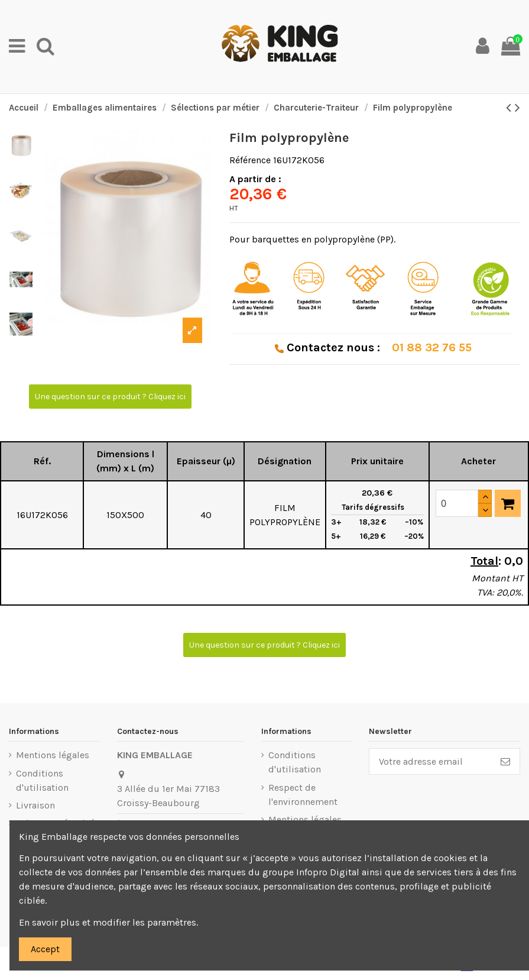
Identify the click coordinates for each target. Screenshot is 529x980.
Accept (45, 949)
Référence (250, 160)
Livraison (35, 805)
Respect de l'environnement (303, 795)
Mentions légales (53, 755)
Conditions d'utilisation (42, 780)
